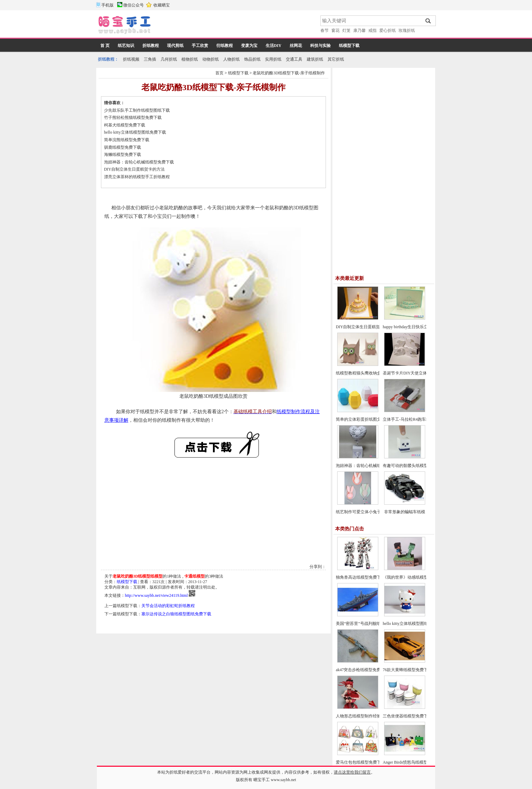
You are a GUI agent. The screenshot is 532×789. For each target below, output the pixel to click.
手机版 (107, 5)
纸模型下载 (349, 46)
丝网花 (296, 46)
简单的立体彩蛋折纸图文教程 (363, 419)
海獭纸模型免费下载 (123, 155)
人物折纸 (231, 59)
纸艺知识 (126, 46)
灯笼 (346, 30)
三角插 (150, 59)
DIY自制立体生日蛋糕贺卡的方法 (134, 169)
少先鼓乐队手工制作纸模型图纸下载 (137, 110)
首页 (219, 73)
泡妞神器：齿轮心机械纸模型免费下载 (139, 162)
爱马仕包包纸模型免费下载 (360, 762)
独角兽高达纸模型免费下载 (360, 577)
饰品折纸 (252, 59)
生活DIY (274, 46)
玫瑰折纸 (407, 30)
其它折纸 (336, 59)
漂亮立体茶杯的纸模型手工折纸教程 (137, 177)
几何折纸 (169, 59)
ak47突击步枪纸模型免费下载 (362, 670)
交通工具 (294, 59)
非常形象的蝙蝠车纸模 (405, 512)
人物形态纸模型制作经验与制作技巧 (369, 716)
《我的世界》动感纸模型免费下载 (414, 577)
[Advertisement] (236, 26)
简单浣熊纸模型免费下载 (127, 140)
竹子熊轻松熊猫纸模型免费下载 (133, 118)
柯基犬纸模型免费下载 (125, 125)
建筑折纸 (315, 59)
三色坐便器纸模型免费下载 (407, 716)
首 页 (105, 46)
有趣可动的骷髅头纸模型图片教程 (414, 466)
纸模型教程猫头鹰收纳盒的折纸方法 (369, 373)
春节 (325, 30)
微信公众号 (134, 5)
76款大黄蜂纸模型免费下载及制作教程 (418, 670)
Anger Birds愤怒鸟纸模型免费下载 (413, 762)
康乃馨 (359, 30)
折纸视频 (131, 59)
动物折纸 (211, 59)
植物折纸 (190, 59)
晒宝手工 (262, 780)
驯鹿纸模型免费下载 (123, 147)
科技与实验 (320, 46)
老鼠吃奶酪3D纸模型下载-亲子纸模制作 (289, 73)
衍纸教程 (225, 46)
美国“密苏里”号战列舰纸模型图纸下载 (371, 624)
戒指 (372, 30)
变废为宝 (249, 46)
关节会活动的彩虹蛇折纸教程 (168, 606)
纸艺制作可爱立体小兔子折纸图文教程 (371, 512)
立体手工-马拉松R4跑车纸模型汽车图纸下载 (423, 419)
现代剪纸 (175, 46)
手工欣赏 (200, 46)
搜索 (428, 21)
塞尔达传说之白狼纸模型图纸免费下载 (176, 614)
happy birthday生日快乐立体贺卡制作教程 (420, 327)
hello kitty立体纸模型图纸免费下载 (135, 132)
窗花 (335, 30)
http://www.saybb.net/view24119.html (156, 595)
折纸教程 (151, 46)
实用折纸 (273, 59)
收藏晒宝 (162, 5)
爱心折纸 (388, 30)
